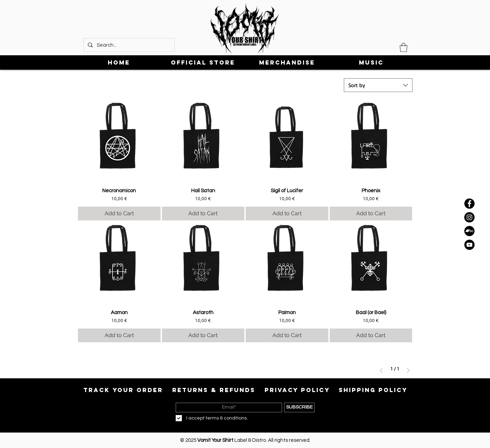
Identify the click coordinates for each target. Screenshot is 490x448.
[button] (404, 47)
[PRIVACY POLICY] (297, 390)
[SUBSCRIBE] (299, 407)
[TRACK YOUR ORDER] (123, 390)
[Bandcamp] (469, 231)
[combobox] (378, 85)
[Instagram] (469, 217)
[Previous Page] (381, 370)
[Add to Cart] (119, 214)
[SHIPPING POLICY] (373, 390)
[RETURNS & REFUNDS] (214, 390)
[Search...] (128, 45)
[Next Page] (408, 370)
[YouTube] (469, 245)
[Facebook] (469, 204)
